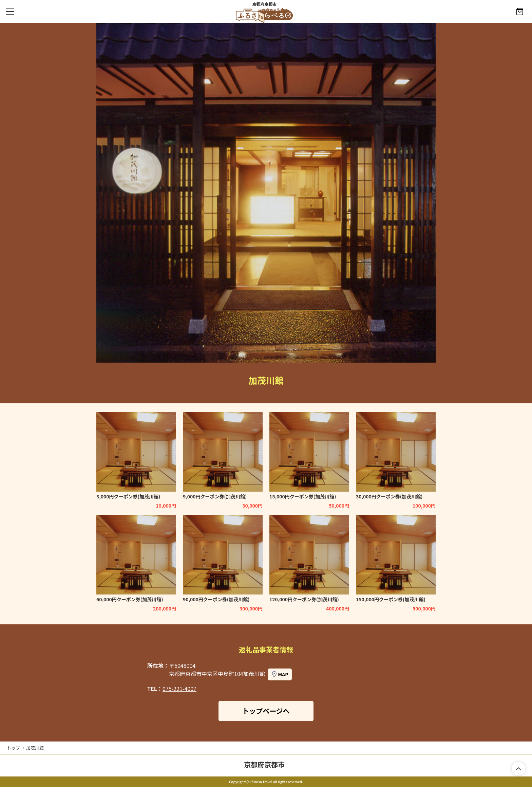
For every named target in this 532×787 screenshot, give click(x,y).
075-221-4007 (179, 689)
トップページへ (266, 711)
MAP (283, 674)
